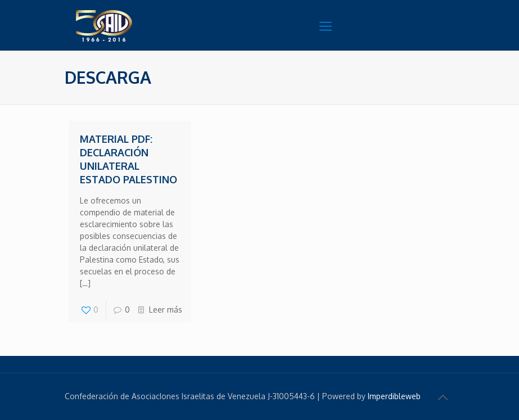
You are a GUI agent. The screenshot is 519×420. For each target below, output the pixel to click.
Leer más (166, 310)
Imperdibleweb (394, 396)
